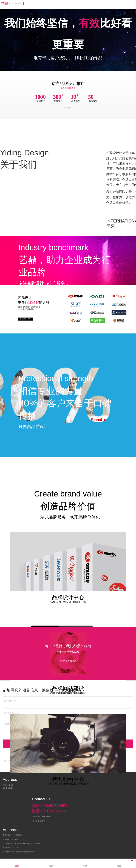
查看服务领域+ (68, 661)
